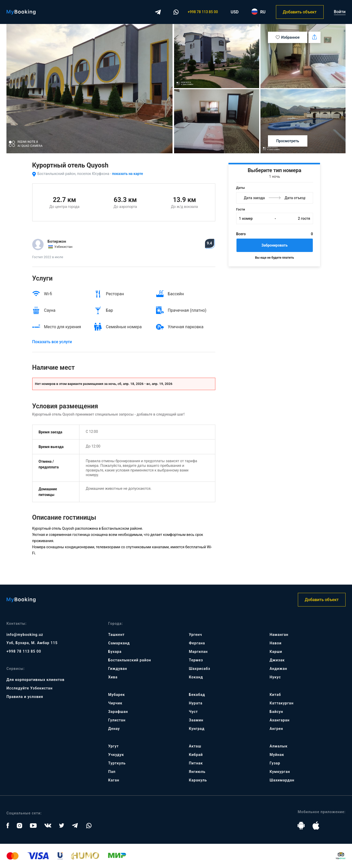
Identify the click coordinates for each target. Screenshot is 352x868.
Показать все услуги (52, 342)
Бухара (115, 652)
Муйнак (277, 755)
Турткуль (117, 763)
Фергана (197, 643)
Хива (113, 677)
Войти (340, 12)
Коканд (196, 677)
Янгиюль (197, 772)
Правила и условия (25, 697)
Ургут (114, 746)
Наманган (279, 635)
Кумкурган (280, 772)
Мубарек (117, 695)
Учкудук (116, 755)
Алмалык (279, 746)
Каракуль (198, 780)
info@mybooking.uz (25, 635)
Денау (114, 729)
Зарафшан (118, 712)
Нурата (196, 703)
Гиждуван (118, 669)
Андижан (278, 669)
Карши (276, 652)
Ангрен (276, 729)
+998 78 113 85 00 (203, 12)
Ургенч (195, 635)
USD (235, 12)
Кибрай (196, 755)
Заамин (196, 720)
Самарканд (119, 643)
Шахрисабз (199, 669)
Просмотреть (288, 141)
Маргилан (198, 652)
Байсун (276, 712)
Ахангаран (280, 720)
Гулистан (117, 720)
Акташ (195, 746)
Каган (114, 780)
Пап (112, 772)
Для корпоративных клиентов (35, 680)
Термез (196, 660)
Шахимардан (282, 780)
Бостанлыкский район (130, 660)
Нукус (275, 677)
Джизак (277, 660)
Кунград (197, 729)
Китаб (275, 695)
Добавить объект (300, 12)
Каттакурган (281, 703)
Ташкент (117, 635)
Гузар (275, 763)
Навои (275, 643)
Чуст (193, 712)
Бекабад (197, 695)
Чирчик (115, 703)
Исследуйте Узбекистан (30, 688)
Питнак (196, 763)
